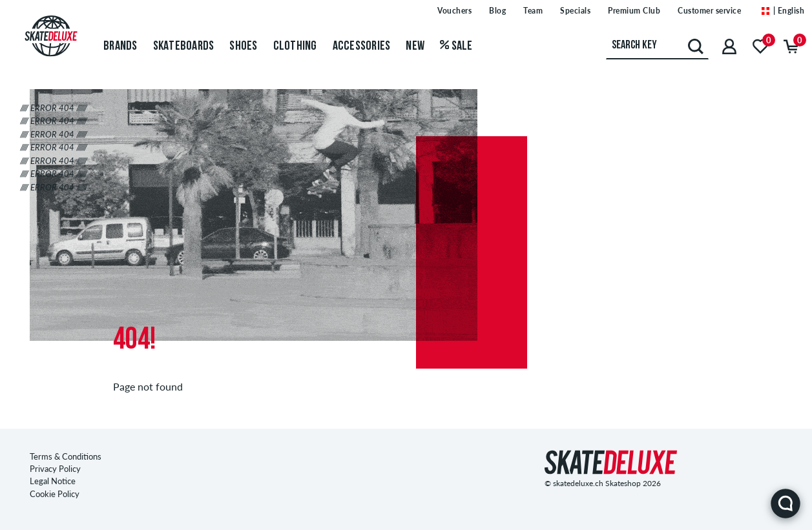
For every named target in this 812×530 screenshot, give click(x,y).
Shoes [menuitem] (243, 46)
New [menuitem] (415, 46)
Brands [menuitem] (120, 46)
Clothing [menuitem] (295, 46)
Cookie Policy (55, 494)
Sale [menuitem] (456, 46)
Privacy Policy (55, 469)
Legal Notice (53, 481)
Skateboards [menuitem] (184, 46)
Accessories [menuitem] (362, 46)
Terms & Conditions (66, 456)
